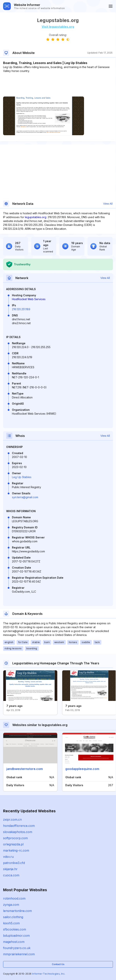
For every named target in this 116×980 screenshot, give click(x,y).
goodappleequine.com (82, 769)
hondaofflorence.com (19, 826)
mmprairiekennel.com (19, 954)
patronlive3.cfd (14, 863)
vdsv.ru (8, 857)
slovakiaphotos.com (18, 832)
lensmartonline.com (17, 911)
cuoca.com (11, 875)
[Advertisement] (58, 85)
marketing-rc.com (16, 850)
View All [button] (108, 204)
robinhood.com (14, 898)
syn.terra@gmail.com (25, 497)
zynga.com (11, 905)
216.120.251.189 (21, 309)
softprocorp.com (15, 838)
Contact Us (58, 964)
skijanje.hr (10, 869)
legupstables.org (36, 217)
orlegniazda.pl (13, 844)
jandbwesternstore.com (25, 769)
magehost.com (14, 942)
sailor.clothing (13, 917)
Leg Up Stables (22, 477)
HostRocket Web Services (29, 299)
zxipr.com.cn (12, 819)
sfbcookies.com (15, 929)
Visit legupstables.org (58, 27)
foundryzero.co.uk (17, 948)
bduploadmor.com (16, 936)
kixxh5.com (11, 923)
